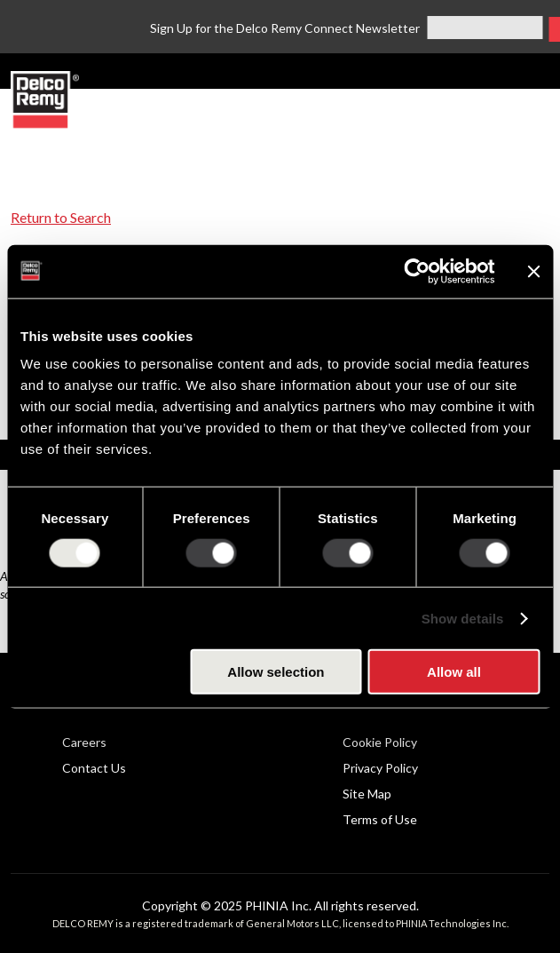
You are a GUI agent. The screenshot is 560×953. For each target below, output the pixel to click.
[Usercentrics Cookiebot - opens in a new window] (417, 271)
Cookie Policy (380, 742)
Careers (84, 742)
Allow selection (276, 672)
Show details (463, 618)
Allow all (454, 672)
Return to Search (61, 217)
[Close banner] (533, 271)
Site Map (367, 794)
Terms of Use (380, 819)
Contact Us (94, 768)
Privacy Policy (380, 768)
